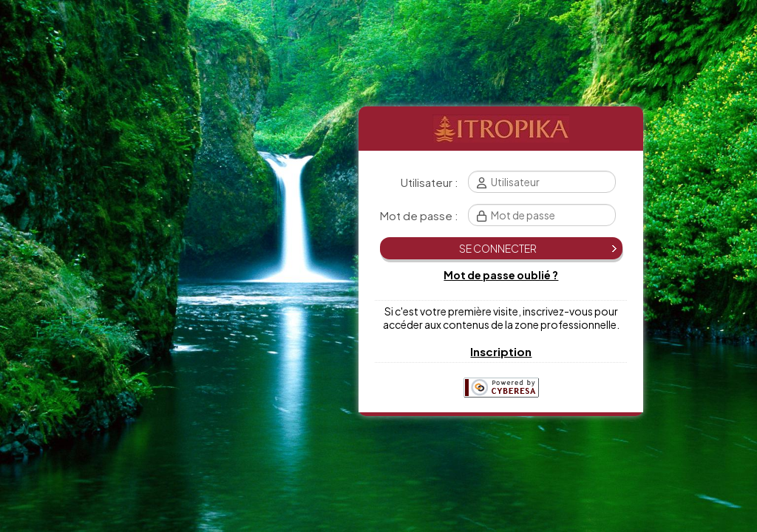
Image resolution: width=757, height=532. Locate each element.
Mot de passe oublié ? (501, 275)
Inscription (501, 351)
